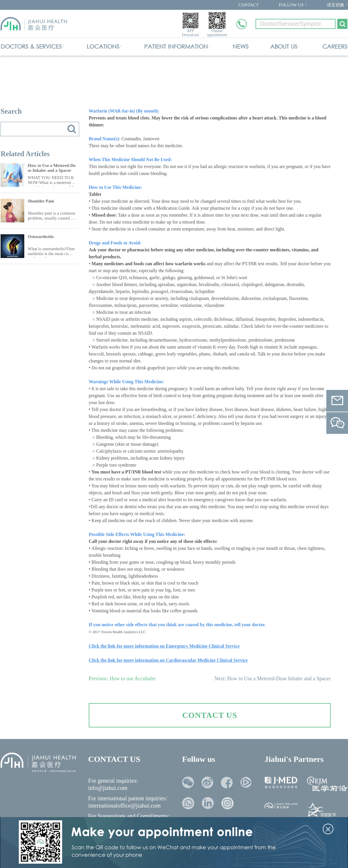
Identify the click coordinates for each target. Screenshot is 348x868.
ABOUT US (284, 46)
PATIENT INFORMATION (176, 46)
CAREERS (335, 46)
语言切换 (336, 5)
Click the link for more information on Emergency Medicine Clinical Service (164, 646)
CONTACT (249, 5)
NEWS (241, 46)
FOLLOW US (291, 5)
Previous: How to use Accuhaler (122, 679)
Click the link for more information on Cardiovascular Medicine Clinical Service (168, 660)
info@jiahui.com (108, 788)
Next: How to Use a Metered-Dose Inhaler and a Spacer (273, 679)
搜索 (72, 129)
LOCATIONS (103, 46)
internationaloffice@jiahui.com (124, 806)
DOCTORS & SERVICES (31, 46)
